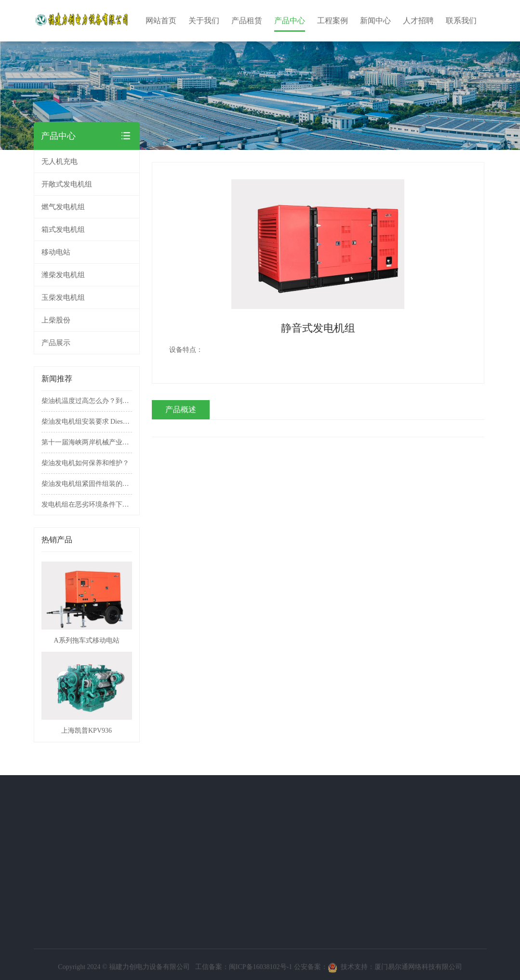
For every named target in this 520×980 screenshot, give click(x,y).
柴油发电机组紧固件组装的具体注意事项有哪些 (87, 484)
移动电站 (87, 252)
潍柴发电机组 (63, 275)
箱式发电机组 (87, 229)
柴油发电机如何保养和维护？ (85, 463)
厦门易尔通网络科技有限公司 (418, 970)
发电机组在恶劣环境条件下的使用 (87, 504)
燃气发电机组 (87, 207)
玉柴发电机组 (63, 297)
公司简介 (32, 819)
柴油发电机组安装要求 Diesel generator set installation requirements (87, 422)
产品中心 (66, 801)
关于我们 (34, 801)
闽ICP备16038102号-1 (260, 970)
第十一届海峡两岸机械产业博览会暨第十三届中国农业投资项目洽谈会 (87, 442)
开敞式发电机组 (87, 184)
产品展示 (56, 343)
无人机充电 (60, 161)
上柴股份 (56, 320)
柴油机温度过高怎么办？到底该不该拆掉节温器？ (87, 401)
